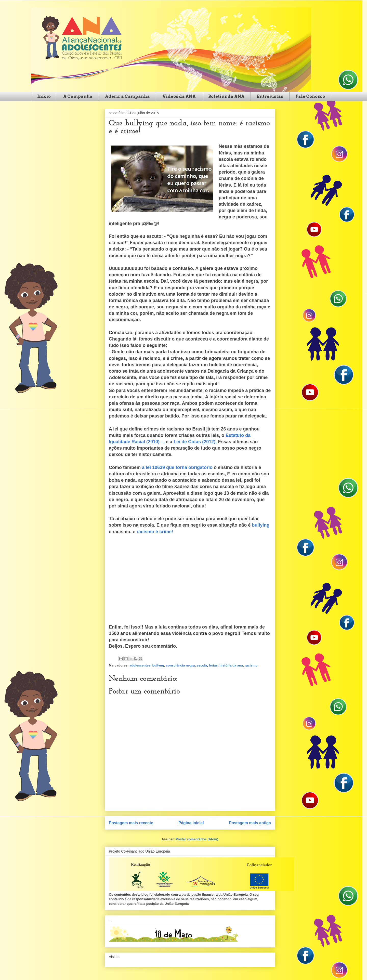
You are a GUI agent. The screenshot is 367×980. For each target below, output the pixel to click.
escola (202, 665)
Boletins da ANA (226, 96)
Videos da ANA (179, 96)
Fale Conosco (310, 96)
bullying (261, 525)
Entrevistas (270, 96)
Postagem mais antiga (250, 823)
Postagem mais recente (131, 823)
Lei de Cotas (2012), (195, 442)
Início (44, 96)
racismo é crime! (155, 532)
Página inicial (191, 823)
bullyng (158, 665)
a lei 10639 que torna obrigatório (177, 467)
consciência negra (180, 665)
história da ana (231, 665)
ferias (213, 665)
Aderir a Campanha (127, 96)
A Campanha (78, 96)
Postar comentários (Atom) (197, 839)
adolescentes (140, 665)
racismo (251, 665)
